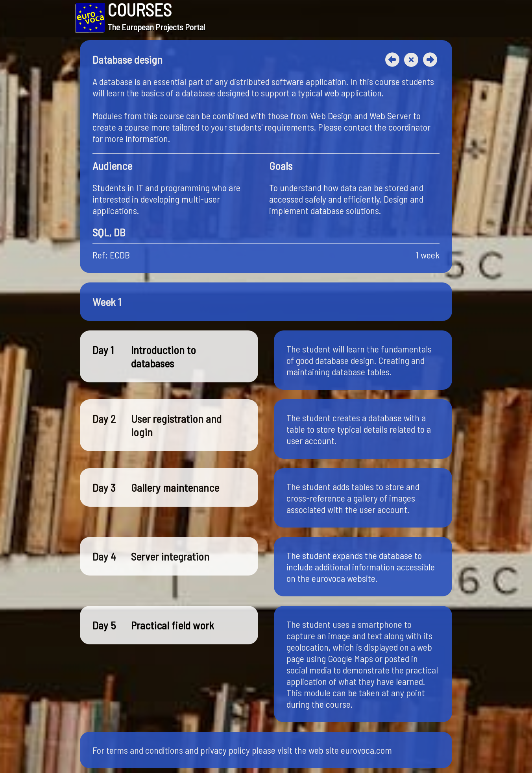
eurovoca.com (366, 750)
